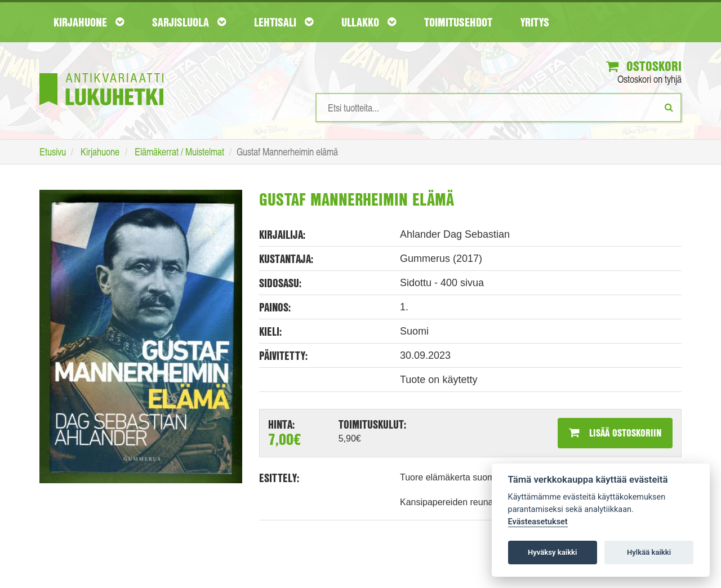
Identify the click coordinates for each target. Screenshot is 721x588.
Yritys (535, 22)
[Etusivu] (101, 72)
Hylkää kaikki (649, 552)
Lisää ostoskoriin (615, 433)
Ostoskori (644, 66)
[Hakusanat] (499, 108)
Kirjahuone (89, 22)
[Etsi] (669, 107)
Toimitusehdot (458, 22)
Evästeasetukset (538, 522)
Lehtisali (284, 22)
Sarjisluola (189, 22)
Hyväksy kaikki (552, 552)
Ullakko (369, 22)
